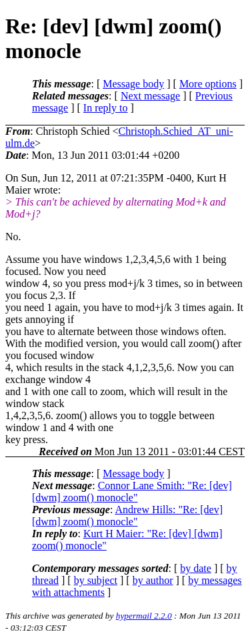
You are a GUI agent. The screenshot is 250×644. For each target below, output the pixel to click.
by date (196, 568)
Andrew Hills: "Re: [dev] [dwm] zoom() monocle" (127, 516)
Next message (150, 96)
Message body (133, 84)
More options (208, 84)
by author (153, 580)
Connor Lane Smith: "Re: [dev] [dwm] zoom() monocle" (132, 492)
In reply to (106, 108)
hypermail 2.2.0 (144, 616)
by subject (96, 580)
